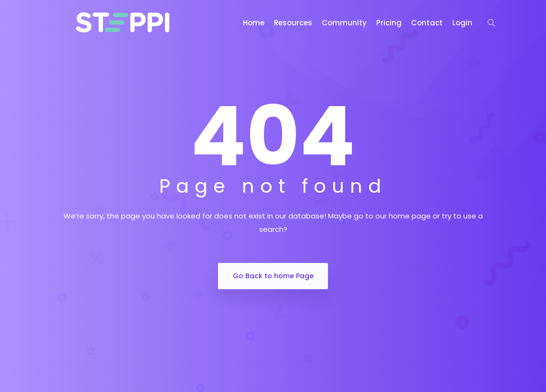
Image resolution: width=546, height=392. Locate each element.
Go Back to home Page (273, 276)
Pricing (389, 23)
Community (344, 23)
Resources (293, 23)
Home (254, 23)
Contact (427, 23)
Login (462, 23)
